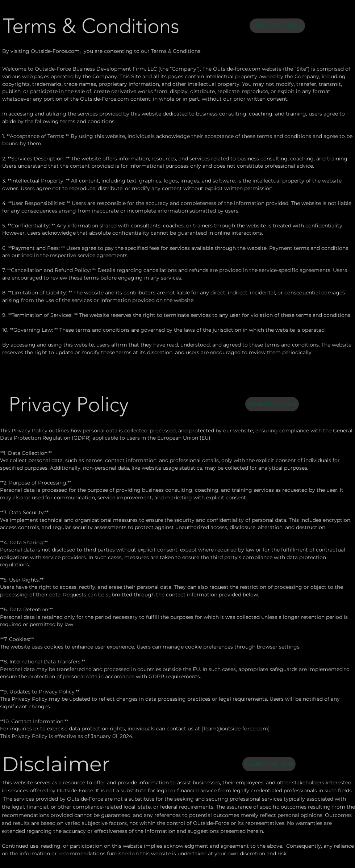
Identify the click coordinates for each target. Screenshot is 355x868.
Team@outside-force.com (235, 729)
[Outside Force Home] (277, 26)
